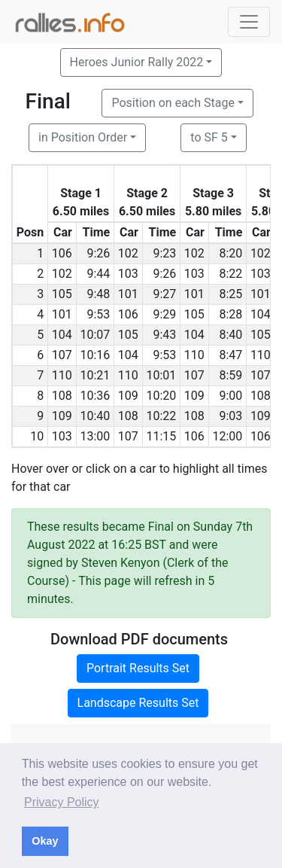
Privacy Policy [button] (62, 802)
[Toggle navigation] (249, 22)
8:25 (230, 294)
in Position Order (83, 137)
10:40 (95, 416)
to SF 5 (209, 137)
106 (62, 253)
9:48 (98, 294)
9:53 (98, 314)
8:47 (230, 355)
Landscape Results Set (138, 703)
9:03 (230, 416)
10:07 (95, 335)
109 (128, 396)
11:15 (161, 436)
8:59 (230, 375)
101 (128, 294)
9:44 (98, 274)
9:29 (164, 314)
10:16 (95, 355)
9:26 (98, 253)
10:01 (161, 375)
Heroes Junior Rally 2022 (137, 62)
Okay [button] (45, 841)
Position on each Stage (173, 103)
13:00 (95, 436)
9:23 (164, 253)
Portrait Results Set (138, 668)
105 (62, 294)
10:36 (95, 396)
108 (62, 396)
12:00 (227, 436)
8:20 (230, 253)
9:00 (230, 396)
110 (194, 355)
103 (128, 274)
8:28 (230, 314)
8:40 (230, 335)
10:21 (95, 375)
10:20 (161, 396)
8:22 (230, 274)
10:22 (161, 416)
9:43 (164, 335)
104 (261, 314)
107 (62, 355)
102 (128, 253)
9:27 (164, 294)
